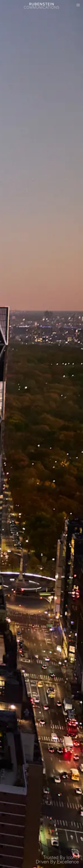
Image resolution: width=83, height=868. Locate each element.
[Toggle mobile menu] (78, 5)
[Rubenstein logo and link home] (41, 6)
